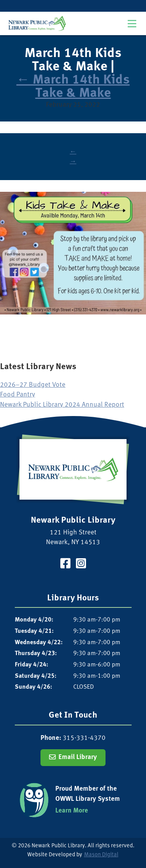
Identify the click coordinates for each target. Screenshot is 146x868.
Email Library (78, 757)
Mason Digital (101, 855)
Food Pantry (18, 395)
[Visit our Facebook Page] (65, 565)
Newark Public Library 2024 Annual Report (62, 405)
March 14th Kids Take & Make (73, 87)
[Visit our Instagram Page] (81, 565)
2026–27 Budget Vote (33, 385)
